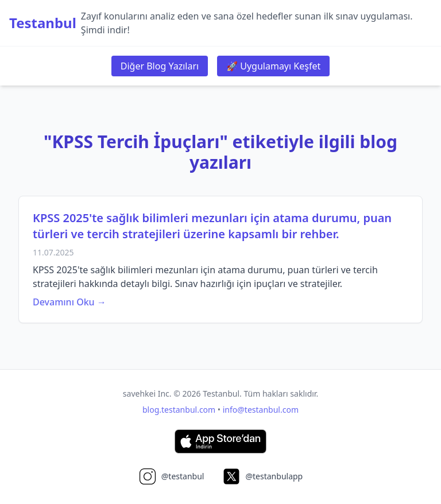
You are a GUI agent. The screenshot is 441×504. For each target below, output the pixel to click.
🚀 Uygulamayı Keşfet (273, 66)
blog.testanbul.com (179, 410)
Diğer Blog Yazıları (160, 66)
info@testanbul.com (261, 410)
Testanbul (43, 23)
